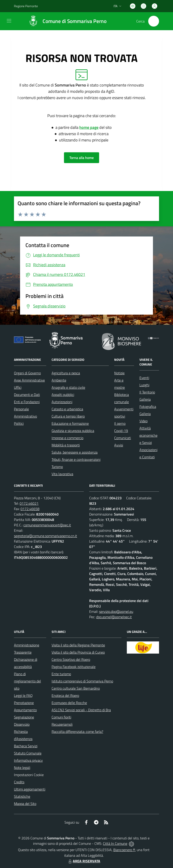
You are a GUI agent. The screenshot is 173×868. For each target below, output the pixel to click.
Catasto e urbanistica (67, 409)
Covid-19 (121, 431)
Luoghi (144, 385)
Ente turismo (61, 674)
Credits (19, 782)
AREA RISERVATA (84, 861)
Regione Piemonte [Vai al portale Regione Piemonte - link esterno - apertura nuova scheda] (26, 6)
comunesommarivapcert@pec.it (47, 525)
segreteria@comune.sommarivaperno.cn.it (46, 536)
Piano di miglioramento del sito (27, 681)
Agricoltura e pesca (66, 373)
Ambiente (59, 380)
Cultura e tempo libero (68, 416)
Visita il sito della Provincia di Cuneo (78, 652)
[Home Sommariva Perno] (65, 21)
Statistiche (22, 796)
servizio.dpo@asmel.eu (116, 611)
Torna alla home (82, 158)
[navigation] (9, 21)
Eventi (144, 378)
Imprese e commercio (67, 438)
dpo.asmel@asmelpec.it (114, 617)
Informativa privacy (28, 760)
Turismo (57, 467)
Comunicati (123, 438)
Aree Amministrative (29, 380)
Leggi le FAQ (23, 695)
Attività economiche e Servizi (148, 435)
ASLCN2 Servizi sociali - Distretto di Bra (81, 710)
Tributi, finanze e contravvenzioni (76, 459)
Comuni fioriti (61, 717)
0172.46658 (30, 509)
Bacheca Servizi (26, 746)
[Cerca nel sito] (154, 21)
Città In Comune (115, 843)
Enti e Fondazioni (27, 402)
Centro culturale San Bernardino (76, 688)
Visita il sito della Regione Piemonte (78, 645)
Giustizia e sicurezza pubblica (73, 431)
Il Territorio (147, 392)
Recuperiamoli (62, 724)
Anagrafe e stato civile (68, 387)
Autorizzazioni (62, 402)
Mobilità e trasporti (66, 445)
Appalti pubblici (63, 395)
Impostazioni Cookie (29, 775)
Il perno (120, 423)
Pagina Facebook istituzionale (74, 667)
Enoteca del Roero (65, 695)
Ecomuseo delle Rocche (69, 703)
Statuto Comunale (28, 753)
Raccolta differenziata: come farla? (77, 732)
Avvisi (119, 445)
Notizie (119, 373)
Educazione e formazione (70, 423)
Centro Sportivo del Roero (71, 659)
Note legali (22, 768)
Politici (19, 423)
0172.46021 (29, 503)
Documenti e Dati (27, 395)
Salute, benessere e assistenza (75, 452)
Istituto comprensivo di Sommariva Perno (82, 681)
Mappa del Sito (25, 804)
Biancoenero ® (124, 850)
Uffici (18, 387)
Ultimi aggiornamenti (30, 789)
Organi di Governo (27, 373)
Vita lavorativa (62, 474)
